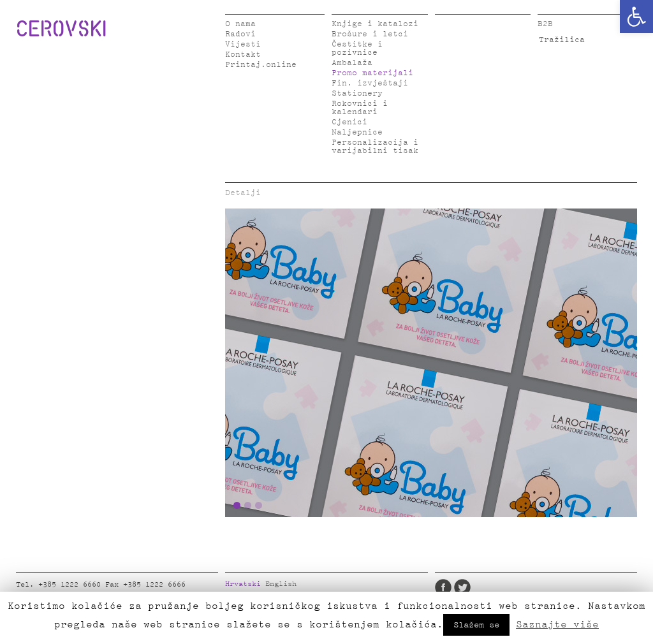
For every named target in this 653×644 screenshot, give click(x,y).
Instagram (501, 587)
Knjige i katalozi (375, 24)
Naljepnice (357, 132)
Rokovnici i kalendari (360, 108)
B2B (545, 24)
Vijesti (243, 44)
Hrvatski (243, 584)
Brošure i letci (370, 34)
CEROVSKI (61, 28)
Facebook (443, 587)
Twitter (462, 587)
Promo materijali (372, 73)
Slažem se (476, 625)
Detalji (243, 193)
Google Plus (539, 587)
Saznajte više (557, 624)
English (281, 584)
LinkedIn (481, 587)
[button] (636, 17)
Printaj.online (261, 65)
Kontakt (243, 55)
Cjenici (349, 122)
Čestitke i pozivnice (357, 48)
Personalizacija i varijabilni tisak (375, 147)
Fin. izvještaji (370, 83)
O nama (240, 24)
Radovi (240, 34)
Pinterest (520, 587)
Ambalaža (352, 63)
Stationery (357, 93)
